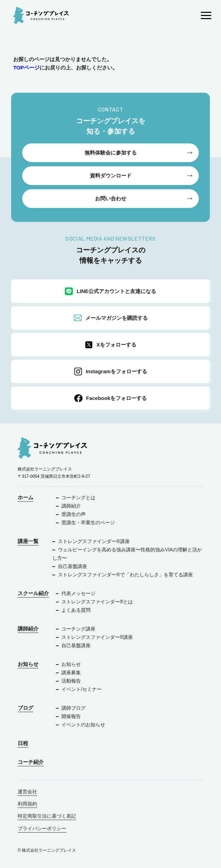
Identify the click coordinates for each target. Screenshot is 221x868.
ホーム (25, 497)
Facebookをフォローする (110, 398)
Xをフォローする (110, 345)
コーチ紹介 (31, 762)
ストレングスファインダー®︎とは (97, 602)
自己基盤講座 (73, 566)
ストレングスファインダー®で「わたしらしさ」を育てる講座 (125, 575)
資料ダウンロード (111, 176)
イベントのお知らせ (83, 725)
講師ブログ (74, 708)
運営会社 (27, 792)
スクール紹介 (33, 593)
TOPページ (26, 68)
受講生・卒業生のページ (88, 523)
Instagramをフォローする (110, 372)
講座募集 (71, 673)
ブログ (25, 708)
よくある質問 (76, 610)
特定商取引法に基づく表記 (47, 816)
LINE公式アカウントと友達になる (110, 291)
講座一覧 (28, 541)
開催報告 (71, 716)
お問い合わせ (111, 198)
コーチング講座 (78, 629)
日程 (23, 743)
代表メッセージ (78, 593)
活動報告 (71, 681)
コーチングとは (78, 498)
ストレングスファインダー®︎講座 (94, 541)
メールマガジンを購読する (111, 318)
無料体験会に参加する (111, 153)
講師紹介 (71, 506)
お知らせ (28, 664)
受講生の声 (74, 514)
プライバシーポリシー (42, 828)
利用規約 (27, 804)
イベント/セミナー (82, 689)
